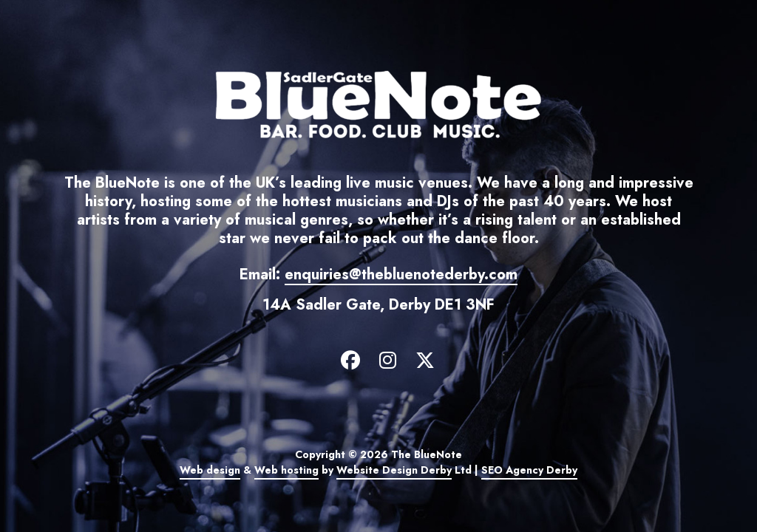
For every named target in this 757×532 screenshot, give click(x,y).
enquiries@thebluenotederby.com (401, 274)
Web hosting (286, 470)
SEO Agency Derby (529, 470)
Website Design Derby (394, 470)
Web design (210, 470)
